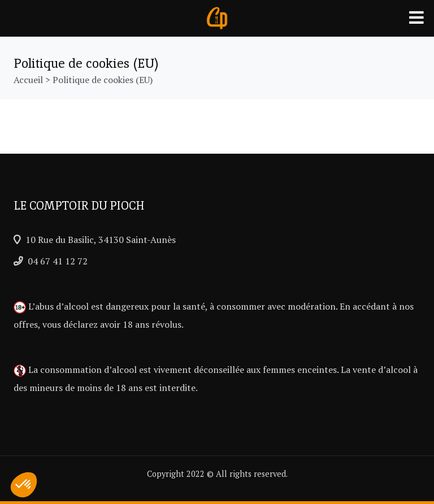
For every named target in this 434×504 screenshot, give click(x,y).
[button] (24, 485)
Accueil (28, 80)
